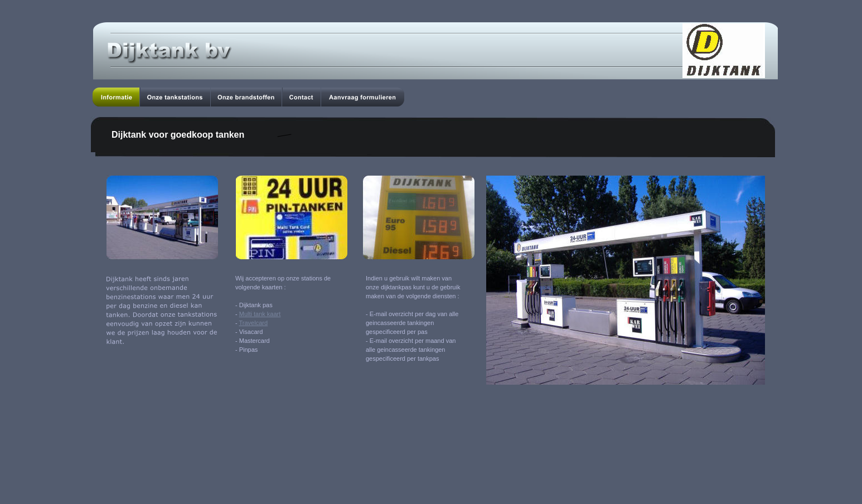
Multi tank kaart (260, 314)
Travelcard (254, 323)
